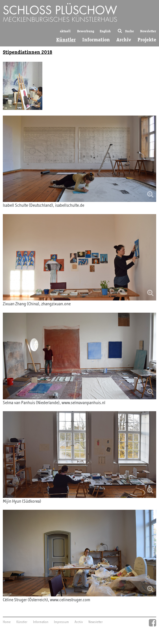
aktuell (65, 31)
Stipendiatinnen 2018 (28, 52)
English (105, 31)
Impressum (61, 622)
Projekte (147, 40)
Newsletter (148, 31)
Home (7, 622)
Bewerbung (86, 31)
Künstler (66, 40)
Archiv (124, 40)
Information (96, 40)
